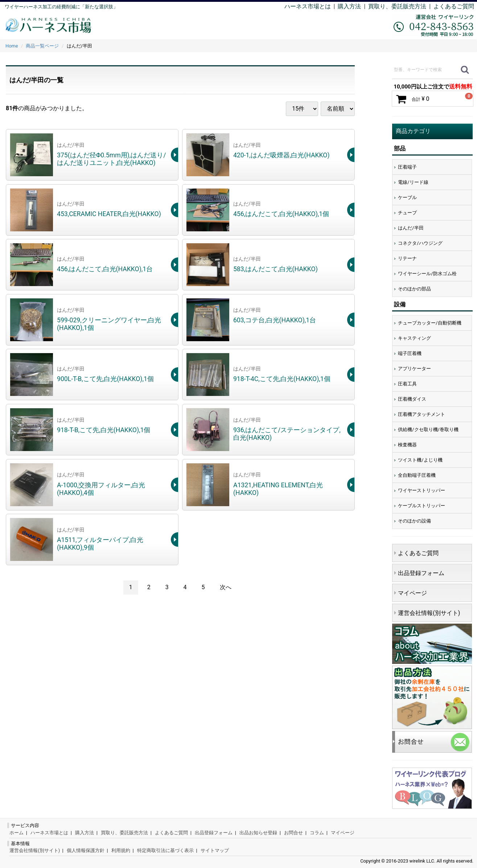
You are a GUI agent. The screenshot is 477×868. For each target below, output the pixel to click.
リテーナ (407, 258)
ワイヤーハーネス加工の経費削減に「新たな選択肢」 (61, 7)
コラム (317, 833)
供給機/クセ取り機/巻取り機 (428, 429)
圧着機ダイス (412, 399)
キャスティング (414, 338)
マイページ (412, 593)
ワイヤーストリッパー (422, 490)
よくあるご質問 (454, 6)
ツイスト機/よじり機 (420, 460)
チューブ (407, 213)
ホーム (17, 833)
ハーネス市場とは (308, 6)
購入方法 (349, 6)
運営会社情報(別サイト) (429, 613)
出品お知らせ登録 (258, 833)
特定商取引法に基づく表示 (165, 850)
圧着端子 (407, 167)
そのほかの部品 (414, 289)
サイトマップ (215, 850)
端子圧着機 (410, 353)
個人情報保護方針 (86, 850)
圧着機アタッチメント (422, 414)
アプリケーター (414, 369)
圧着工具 (407, 384)
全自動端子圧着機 (417, 475)
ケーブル (407, 197)
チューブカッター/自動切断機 (429, 323)
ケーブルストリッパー (422, 506)
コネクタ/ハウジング (420, 243)
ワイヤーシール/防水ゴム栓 (427, 274)
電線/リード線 (413, 182)
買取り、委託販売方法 (124, 833)
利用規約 (121, 850)
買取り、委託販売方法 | (401, 6)
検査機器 (407, 445)
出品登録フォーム (421, 573)
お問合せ (293, 833)
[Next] (226, 588)
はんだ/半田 (411, 228)
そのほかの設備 (414, 521)
